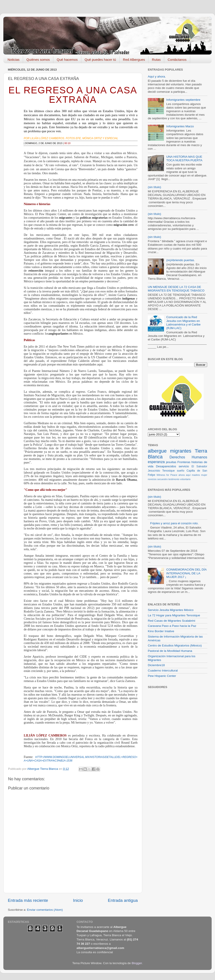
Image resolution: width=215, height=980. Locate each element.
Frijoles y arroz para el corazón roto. (174, 523)
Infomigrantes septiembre (183, 100)
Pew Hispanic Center (162, 676)
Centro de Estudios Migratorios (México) (175, 645)
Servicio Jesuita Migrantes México (171, 610)
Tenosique (169, 471)
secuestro (162, 479)
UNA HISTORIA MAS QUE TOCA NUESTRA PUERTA (184, 158)
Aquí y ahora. (157, 77)
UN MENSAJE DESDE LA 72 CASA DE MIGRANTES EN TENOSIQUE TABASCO (176, 289)
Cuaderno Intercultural (163, 670)
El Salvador (199, 466)
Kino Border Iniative (161, 631)
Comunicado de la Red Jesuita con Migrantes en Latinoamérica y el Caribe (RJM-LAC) (183, 323)
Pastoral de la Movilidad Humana (170, 651)
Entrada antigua (123, 900)
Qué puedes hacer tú (100, 60)
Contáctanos (177, 60)
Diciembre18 (156, 665)
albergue (157, 451)
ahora (182, 475)
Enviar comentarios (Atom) (45, 910)
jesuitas (171, 462)
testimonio (174, 479)
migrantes (181, 451)
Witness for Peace (167, 475)
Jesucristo (154, 471)
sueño (181, 471)
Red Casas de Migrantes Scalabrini (172, 621)
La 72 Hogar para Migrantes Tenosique (174, 615)
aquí (188, 475)
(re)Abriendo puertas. (181, 260)
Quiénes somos (38, 60)
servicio (184, 466)
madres (196, 475)
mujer (204, 475)
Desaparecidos (166, 466)
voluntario (185, 479)
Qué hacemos (67, 60)
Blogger (137, 963)
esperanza (156, 462)
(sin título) (154, 187)
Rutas (156, 60)
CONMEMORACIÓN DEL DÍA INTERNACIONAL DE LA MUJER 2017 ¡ (186, 573)
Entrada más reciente (28, 900)
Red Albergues (134, 60)
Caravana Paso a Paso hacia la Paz (172, 626)
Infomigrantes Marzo (180, 126)
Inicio (78, 900)
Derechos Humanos (188, 457)
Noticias (14, 60)
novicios (152, 479)
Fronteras (184, 462)
